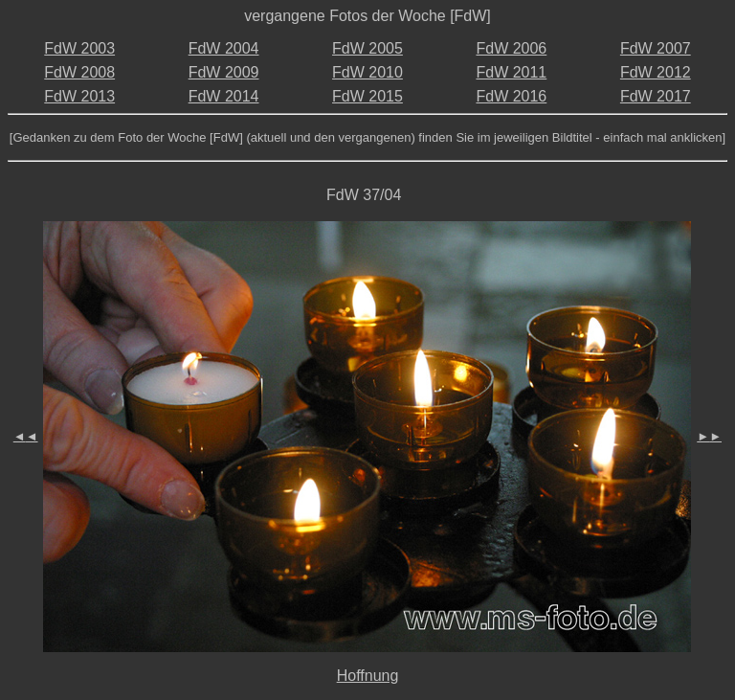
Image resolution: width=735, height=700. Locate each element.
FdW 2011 (511, 72)
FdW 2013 (79, 96)
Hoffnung (368, 676)
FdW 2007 (656, 48)
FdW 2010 (367, 72)
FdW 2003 (79, 48)
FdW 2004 (224, 48)
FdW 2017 (656, 96)
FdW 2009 (224, 72)
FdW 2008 (79, 72)
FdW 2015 (367, 96)
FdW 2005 (367, 48)
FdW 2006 (511, 48)
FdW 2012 (656, 72)
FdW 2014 (224, 96)
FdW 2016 (511, 96)
